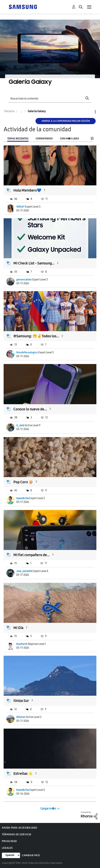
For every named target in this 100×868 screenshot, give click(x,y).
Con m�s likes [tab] (69, 139)
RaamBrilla (23, 498)
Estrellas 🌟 (23, 773)
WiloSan (21, 717)
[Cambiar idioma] (11, 855)
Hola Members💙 (27, 190)
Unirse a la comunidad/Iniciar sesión (66, 121)
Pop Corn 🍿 (23, 482)
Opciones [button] (89, 112)
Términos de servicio (17, 834)
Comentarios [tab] (44, 139)
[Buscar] (50, 98)
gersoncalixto (24, 280)
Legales (7, 848)
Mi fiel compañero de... (32, 555)
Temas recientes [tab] (18, 139)
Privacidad (9, 841)
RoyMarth (22, 644)
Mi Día (18, 628)
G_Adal (20, 425)
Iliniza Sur (21, 701)
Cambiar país (31, 855)
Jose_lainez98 (24, 571)
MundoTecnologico (27, 352)
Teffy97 (20, 207)
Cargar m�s (48, 808)
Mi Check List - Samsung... (34, 263)
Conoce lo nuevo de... (30, 409)
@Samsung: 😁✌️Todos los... (36, 336)
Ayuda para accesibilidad (19, 828)
